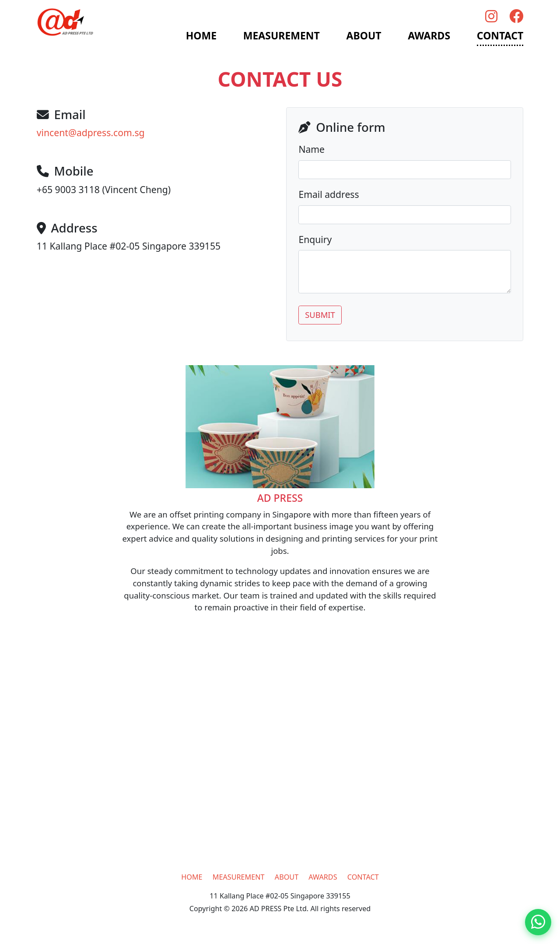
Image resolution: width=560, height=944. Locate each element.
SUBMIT (320, 315)
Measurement (282, 35)
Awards (429, 35)
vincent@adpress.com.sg (91, 132)
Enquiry (315, 239)
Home (201, 35)
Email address (329, 194)
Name (311, 149)
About (364, 35)
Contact (500, 35)
